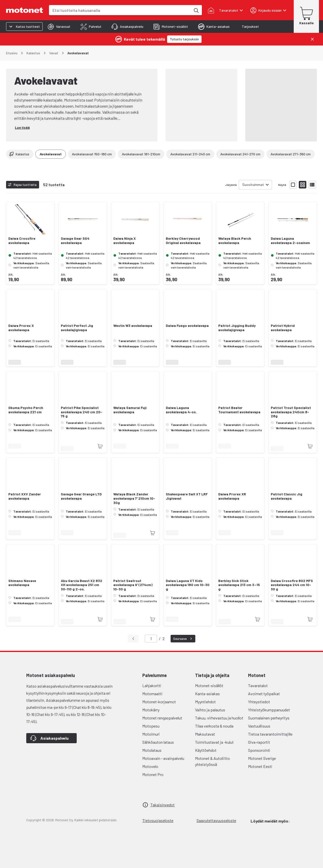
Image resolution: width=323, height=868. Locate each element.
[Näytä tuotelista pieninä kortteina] (303, 185)
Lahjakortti (152, 685)
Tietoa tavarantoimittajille (270, 734)
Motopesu (151, 726)
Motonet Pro (153, 774)
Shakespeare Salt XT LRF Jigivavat (187, 496)
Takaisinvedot (163, 805)
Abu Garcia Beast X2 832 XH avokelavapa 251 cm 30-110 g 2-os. (82, 585)
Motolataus (152, 750)
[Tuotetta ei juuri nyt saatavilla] (100, 446)
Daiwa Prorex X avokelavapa (21, 328)
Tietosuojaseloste (158, 820)
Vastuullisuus (259, 726)
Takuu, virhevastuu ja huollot (219, 718)
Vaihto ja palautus (210, 710)
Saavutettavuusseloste (216, 820)
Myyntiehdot (205, 702)
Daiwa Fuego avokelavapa (187, 326)
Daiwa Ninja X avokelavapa (125, 241)
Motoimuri (151, 734)
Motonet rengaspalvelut (162, 718)
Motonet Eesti (260, 766)
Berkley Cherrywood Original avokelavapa (183, 241)
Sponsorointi (259, 750)
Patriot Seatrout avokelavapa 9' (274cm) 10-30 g (133, 585)
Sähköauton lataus (158, 742)
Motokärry (151, 710)
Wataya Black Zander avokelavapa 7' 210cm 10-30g (134, 498)
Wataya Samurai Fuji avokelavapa (130, 410)
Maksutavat (205, 734)
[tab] (59, 27)
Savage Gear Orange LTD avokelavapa (81, 496)
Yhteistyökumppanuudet (269, 710)
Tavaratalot (258, 685)
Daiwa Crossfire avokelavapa (22, 241)
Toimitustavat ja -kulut (214, 742)
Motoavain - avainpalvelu (163, 758)
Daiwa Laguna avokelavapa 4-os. (181, 410)
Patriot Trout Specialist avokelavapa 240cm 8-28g (291, 412)
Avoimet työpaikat (264, 694)
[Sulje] (312, 39)
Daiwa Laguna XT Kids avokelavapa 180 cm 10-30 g (188, 585)
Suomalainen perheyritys (269, 718)
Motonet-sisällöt (209, 685)
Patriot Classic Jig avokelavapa (287, 496)
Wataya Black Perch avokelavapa (235, 241)
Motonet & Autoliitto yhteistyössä (212, 761)
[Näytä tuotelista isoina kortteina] (293, 185)
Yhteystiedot (259, 702)
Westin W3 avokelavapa (133, 326)
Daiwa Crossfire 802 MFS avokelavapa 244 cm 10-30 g (292, 585)
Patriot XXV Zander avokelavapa (25, 496)
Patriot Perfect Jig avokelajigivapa (77, 328)
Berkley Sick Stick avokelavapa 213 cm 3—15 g (239, 585)
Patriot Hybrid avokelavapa (283, 328)
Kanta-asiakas (207, 694)
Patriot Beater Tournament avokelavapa (239, 410)
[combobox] (120, 10)
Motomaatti (152, 694)
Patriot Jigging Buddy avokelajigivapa (237, 328)
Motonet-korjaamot (159, 702)
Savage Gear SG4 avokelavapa (75, 241)
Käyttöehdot (206, 750)
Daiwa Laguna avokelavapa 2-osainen (290, 241)
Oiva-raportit (259, 742)
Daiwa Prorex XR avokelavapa (232, 496)
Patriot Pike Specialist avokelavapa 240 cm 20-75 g (82, 412)
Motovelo (150, 766)
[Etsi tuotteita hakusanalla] (196, 10)
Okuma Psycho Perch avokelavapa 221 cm (26, 410)
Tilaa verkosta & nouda (214, 726)
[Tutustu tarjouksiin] (184, 39)
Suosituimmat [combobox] (253, 185)
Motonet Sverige (262, 758)
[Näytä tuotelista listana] (312, 185)
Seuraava (183, 639)
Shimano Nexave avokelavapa (22, 583)
